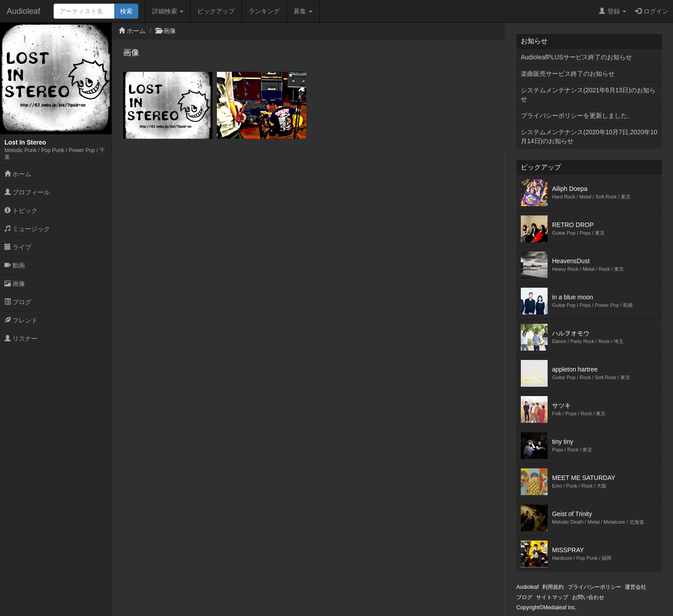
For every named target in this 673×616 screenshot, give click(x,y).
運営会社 (636, 587)
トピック (21, 211)
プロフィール (27, 192)
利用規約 (553, 587)
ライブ (18, 247)
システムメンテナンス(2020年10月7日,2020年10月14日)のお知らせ (589, 136)
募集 (303, 11)
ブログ (18, 302)
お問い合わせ (588, 597)
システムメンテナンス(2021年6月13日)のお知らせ (588, 95)
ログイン (652, 11)
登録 (613, 11)
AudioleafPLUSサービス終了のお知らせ (576, 57)
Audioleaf (23, 11)
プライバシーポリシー (594, 587)
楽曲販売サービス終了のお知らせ (568, 74)
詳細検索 (168, 11)
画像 (15, 284)
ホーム (18, 174)
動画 (15, 265)
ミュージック (27, 229)
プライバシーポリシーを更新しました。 (577, 116)
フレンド (21, 320)
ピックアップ (216, 11)
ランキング (264, 11)
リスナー (21, 339)
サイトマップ (552, 597)
